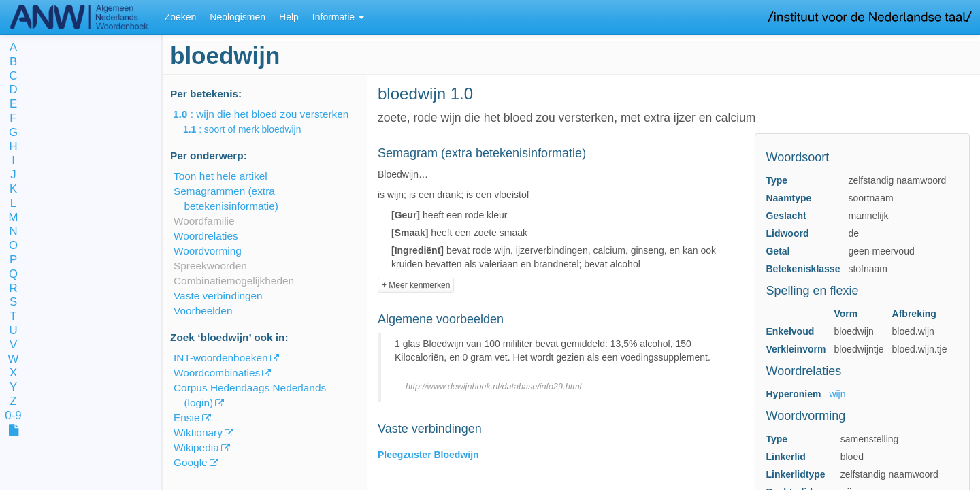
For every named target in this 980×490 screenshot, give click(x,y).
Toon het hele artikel (220, 176)
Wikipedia (196, 447)
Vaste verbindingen (218, 296)
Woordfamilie (204, 221)
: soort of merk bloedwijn (251, 129)
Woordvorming (208, 251)
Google (191, 462)
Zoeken (181, 17)
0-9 (13, 416)
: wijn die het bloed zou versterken (270, 114)
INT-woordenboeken (221, 358)
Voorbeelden (203, 311)
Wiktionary (198, 432)
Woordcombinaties (217, 373)
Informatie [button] (338, 17)
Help (289, 17)
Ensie (187, 418)
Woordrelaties (206, 236)
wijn (837, 394)
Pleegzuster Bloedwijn (428, 455)
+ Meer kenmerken (416, 285)
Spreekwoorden (210, 266)
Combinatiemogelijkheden (234, 281)
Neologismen (238, 17)
